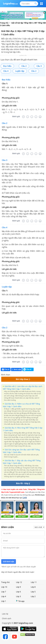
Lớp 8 (33, 587)
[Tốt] (36, 117)
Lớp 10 (4, 587)
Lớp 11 (34, 582)
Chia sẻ (6, 369)
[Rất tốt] (40, 117)
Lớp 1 (4, 601)
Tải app (20, 601)
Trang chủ (5, 582)
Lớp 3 (18, 596)
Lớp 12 (19, 582)
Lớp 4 (4, 596)
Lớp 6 (18, 592)
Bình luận (16, 369)
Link (25, 498)
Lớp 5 (33, 592)
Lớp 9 (18, 587)
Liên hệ (5, 614)
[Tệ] (28, 117)
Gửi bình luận (9, 562)
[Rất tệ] (23, 117)
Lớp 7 (4, 592)
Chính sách (7, 618)
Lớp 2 (33, 596)
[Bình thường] (32, 117)
